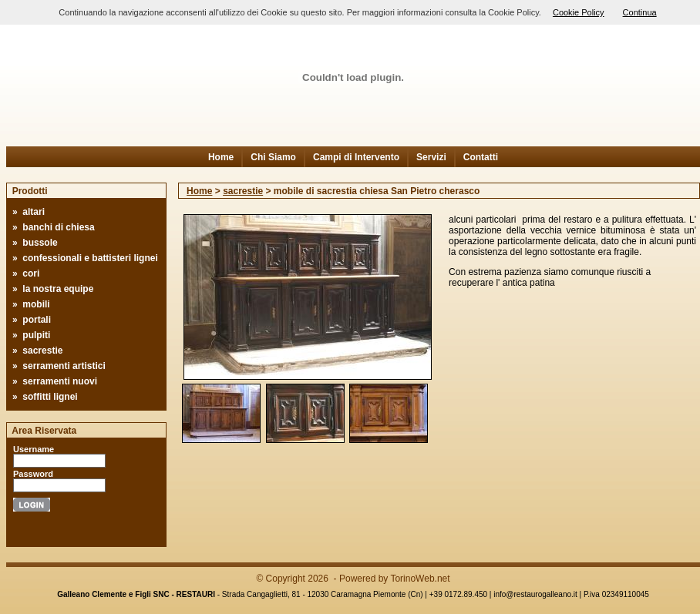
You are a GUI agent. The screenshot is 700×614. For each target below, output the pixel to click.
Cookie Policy (579, 12)
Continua (640, 12)
